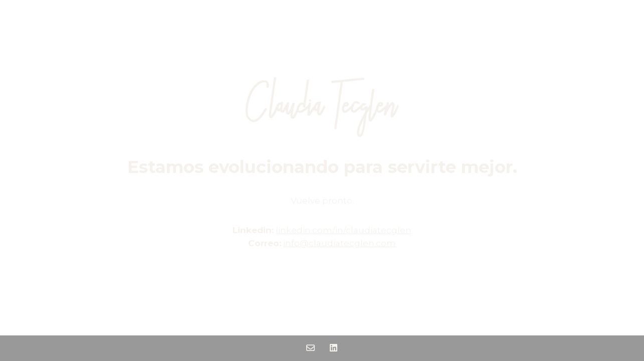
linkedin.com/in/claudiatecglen (344, 230)
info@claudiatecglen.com (340, 243)
